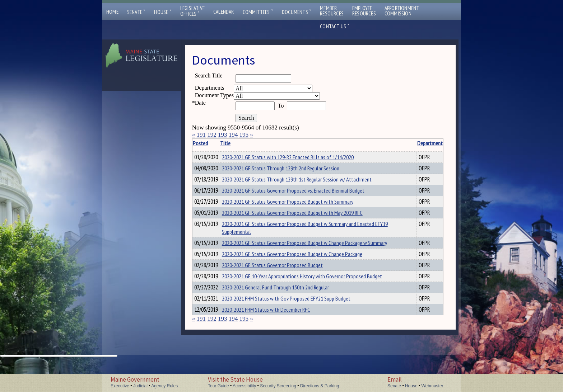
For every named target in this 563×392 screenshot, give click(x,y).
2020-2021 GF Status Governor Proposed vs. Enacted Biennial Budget (304, 194)
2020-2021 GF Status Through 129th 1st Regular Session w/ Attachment (308, 181)
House (163, 12)
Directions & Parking (320, 386)
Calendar (224, 12)
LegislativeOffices (192, 11)
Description (431, 143)
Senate (136, 12)
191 (201, 135)
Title (236, 143)
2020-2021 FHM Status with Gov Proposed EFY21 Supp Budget (297, 324)
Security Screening (278, 386)
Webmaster (432, 386)
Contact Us (335, 26)
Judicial (140, 386)
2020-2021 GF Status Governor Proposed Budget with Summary (299, 206)
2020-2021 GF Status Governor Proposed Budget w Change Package (303, 268)
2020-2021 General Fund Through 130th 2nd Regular (287, 312)
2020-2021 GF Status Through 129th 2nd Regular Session (292, 169)
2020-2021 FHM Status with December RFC (277, 336)
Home (112, 12)
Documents (297, 12)
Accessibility (244, 386)
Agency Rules (164, 386)
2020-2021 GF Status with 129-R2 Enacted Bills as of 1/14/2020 (299, 157)
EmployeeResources (364, 11)
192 (212, 135)
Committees (258, 12)
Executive (120, 386)
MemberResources (332, 11)
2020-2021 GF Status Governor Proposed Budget (283, 280)
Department (406, 143)
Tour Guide (218, 386)
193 (223, 135)
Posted (211, 143)
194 (233, 135)
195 (244, 135)
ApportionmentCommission (402, 11)
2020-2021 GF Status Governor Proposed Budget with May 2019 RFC (303, 218)
